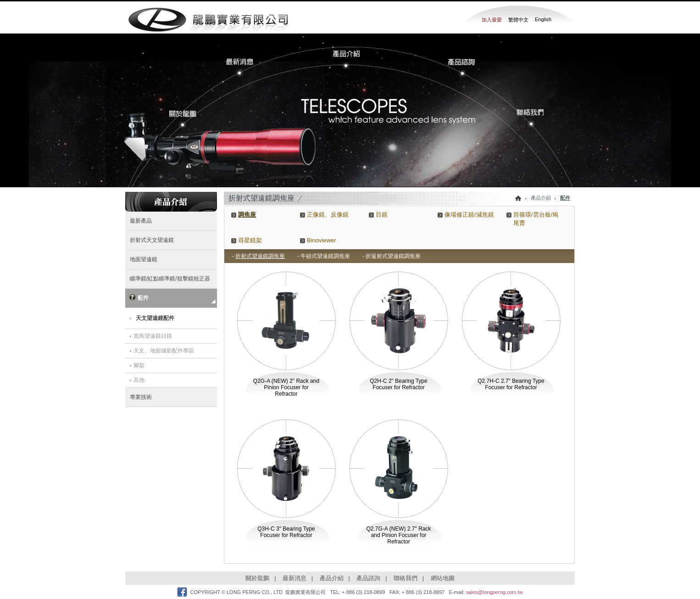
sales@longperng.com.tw (494, 592)
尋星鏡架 (250, 240)
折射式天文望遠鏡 (152, 240)
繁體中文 (518, 20)
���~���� (350, 55)
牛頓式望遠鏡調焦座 (325, 256)
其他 (139, 380)
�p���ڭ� (527, 118)
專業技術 (141, 397)
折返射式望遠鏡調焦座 (393, 256)
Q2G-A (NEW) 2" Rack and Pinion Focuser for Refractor (286, 387)
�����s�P (188, 118)
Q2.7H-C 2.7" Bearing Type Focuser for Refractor (511, 384)
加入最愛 (492, 20)
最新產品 (141, 221)
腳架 (139, 365)
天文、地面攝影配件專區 (164, 351)
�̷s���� (247, 66)
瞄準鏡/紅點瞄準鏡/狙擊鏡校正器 (170, 279)
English (543, 19)
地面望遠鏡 (144, 259)
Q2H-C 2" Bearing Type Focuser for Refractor (398, 384)
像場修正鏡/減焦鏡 (469, 215)
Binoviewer (322, 240)
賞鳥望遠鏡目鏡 (153, 336)
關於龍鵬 (257, 578)
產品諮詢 (368, 578)
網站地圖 (443, 578)
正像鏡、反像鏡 (328, 215)
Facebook (182, 592)
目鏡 (382, 215)
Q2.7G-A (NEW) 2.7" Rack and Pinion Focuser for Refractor (399, 535)
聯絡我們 (406, 578)
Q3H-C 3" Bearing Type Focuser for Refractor (286, 532)
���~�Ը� (458, 66)
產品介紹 (332, 578)
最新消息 (294, 578)
